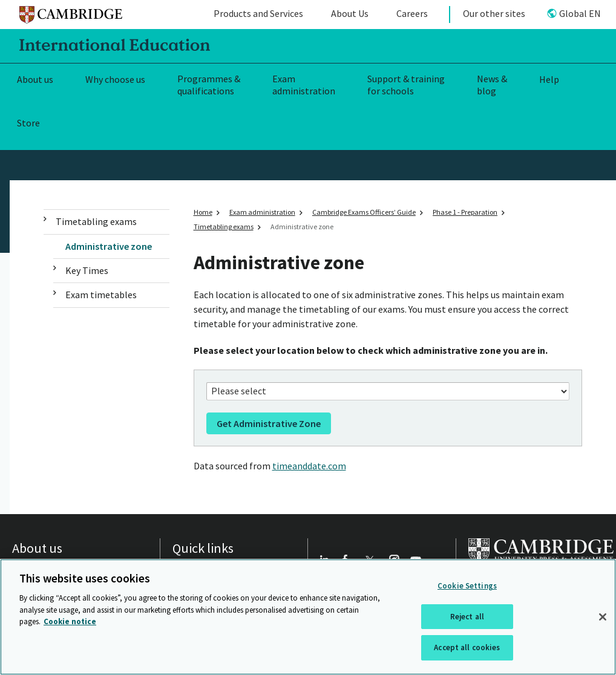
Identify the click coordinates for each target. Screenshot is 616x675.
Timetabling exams (96, 221)
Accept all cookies (467, 647)
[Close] (603, 617)
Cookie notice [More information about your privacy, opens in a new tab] (70, 621)
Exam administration (304, 85)
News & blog (492, 85)
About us (35, 79)
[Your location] (388, 391)
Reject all (467, 617)
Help (549, 79)
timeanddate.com (309, 466)
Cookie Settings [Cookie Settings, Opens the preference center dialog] (467, 586)
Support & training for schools (406, 85)
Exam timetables (101, 295)
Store (28, 123)
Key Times (87, 270)
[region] (308, 617)
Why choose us (115, 79)
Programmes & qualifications (209, 85)
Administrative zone (109, 246)
